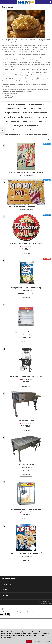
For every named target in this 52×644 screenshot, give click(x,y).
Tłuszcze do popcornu (36, 104)
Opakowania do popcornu (17, 108)
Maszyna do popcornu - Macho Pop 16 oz (26, 509)
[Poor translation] (7, 614)
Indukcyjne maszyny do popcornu (26, 126)
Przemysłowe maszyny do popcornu (26, 130)
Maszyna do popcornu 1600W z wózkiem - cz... (26, 376)
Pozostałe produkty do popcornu (35, 113)
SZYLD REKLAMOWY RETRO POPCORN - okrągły (26, 243)
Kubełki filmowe (9, 117)
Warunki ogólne (26, 578)
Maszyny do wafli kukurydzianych (37, 134)
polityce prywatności (8, 637)
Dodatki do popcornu (37, 108)
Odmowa (37, 641)
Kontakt (5, 595)
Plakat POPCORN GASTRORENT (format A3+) (26, 553)
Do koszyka (26, 253)
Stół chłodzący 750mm (26, 421)
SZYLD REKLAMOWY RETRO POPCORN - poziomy (26, 207)
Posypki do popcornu (12, 113)
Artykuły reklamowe (25, 117)
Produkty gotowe (42, 117)
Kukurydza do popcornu (16, 104)
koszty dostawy (48, 601)
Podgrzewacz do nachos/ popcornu (26, 332)
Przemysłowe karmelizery (12, 134)
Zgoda (29, 641)
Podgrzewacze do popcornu (16, 121)
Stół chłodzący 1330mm (26, 465)
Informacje (26, 584)
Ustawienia (46, 641)
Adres (26, 590)
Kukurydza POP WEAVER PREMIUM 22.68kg (26, 288)
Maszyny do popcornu (38, 121)
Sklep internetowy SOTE (46, 603)
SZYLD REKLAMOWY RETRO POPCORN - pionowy (26, 173)
